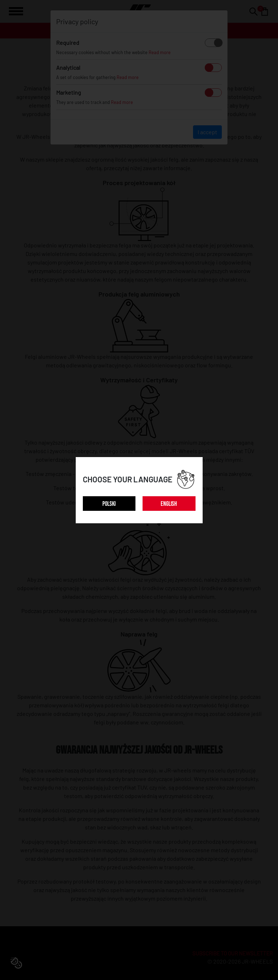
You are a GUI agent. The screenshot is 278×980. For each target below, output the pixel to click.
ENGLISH (169, 504)
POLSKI (109, 504)
